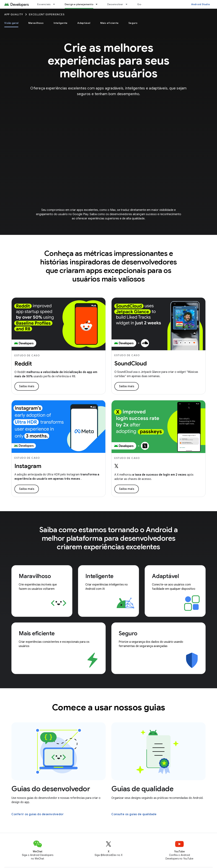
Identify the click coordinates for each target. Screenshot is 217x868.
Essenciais (44, 4)
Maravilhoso (36, 23)
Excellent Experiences (47, 14)
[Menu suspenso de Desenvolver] (128, 4)
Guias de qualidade (142, 789)
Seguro (133, 23)
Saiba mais (27, 386)
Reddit (23, 364)
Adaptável (84, 23)
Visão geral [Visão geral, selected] (11, 23)
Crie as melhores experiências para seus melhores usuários (108, 61)
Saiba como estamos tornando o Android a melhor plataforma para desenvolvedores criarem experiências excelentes (109, 538)
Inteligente (61, 23)
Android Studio (201, 4)
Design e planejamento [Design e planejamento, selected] (79, 4)
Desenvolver (115, 4)
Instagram (28, 466)
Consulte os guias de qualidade (134, 814)
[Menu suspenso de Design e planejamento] (98, 4)
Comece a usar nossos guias (109, 707)
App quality (14, 14)
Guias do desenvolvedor (51, 789)
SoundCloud (131, 363)
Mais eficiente (109, 23)
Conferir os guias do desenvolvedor (38, 814)
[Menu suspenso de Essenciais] (56, 4)
